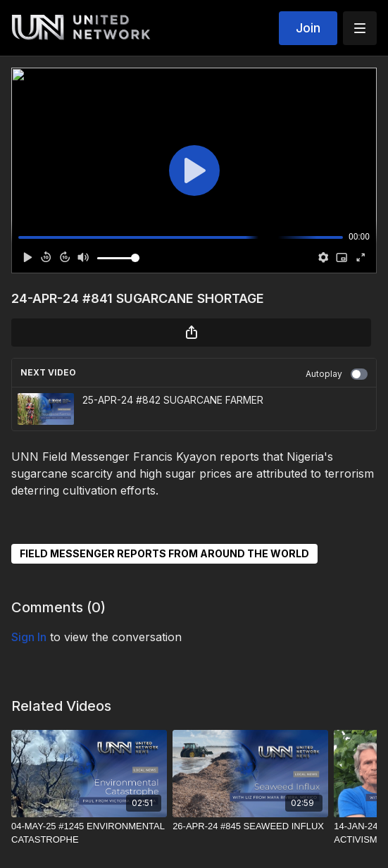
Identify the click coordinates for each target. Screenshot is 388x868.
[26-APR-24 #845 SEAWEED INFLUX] (250, 826)
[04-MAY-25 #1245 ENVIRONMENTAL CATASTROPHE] (89, 833)
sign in (29, 637)
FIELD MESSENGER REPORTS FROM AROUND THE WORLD (164, 553)
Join (308, 28)
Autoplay (337, 374)
